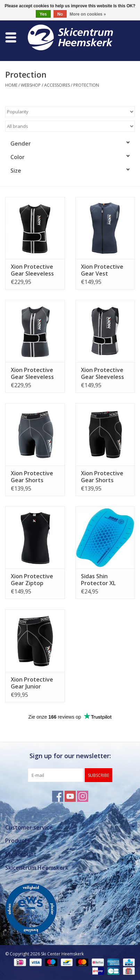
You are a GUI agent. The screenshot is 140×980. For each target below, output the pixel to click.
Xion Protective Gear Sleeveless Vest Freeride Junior (102, 373)
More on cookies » (88, 14)
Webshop (31, 85)
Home (11, 85)
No (60, 14)
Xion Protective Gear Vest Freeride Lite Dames (102, 270)
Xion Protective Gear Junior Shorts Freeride (32, 683)
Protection (86, 85)
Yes (43, 14)
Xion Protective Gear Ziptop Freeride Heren (32, 580)
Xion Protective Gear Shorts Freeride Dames (32, 477)
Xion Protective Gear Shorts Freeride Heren (102, 477)
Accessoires (57, 85)
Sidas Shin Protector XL (98, 580)
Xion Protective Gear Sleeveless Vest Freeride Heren (32, 270)
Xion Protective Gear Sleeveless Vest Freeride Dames (32, 373)
